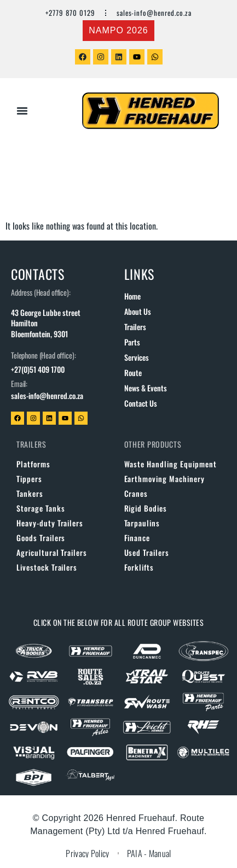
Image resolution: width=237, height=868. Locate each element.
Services (137, 357)
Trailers (135, 327)
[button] (22, 111)
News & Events (146, 388)
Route (133, 373)
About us (138, 311)
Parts (132, 342)
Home (132, 296)
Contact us (141, 403)
